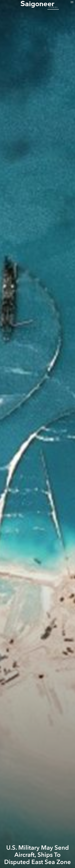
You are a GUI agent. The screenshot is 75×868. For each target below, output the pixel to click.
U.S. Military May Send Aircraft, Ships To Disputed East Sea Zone (37, 855)
